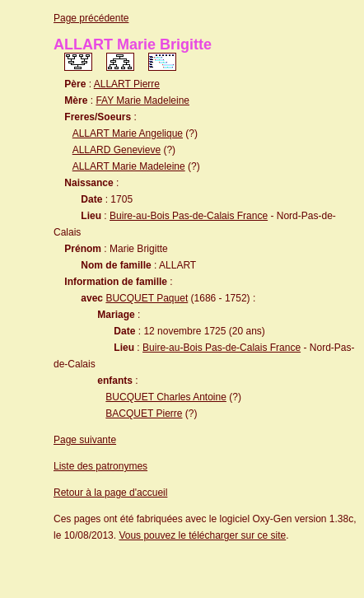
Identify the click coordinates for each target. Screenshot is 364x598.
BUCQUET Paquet (147, 298)
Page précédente (91, 18)
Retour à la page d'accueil (110, 493)
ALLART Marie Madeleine (129, 166)
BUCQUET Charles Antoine (166, 397)
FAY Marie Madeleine (142, 100)
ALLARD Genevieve (117, 150)
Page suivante (85, 440)
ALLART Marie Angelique (128, 133)
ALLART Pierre (127, 84)
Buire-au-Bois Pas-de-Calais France (189, 216)
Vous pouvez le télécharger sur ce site (202, 535)
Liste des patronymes (100, 466)
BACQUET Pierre (144, 413)
